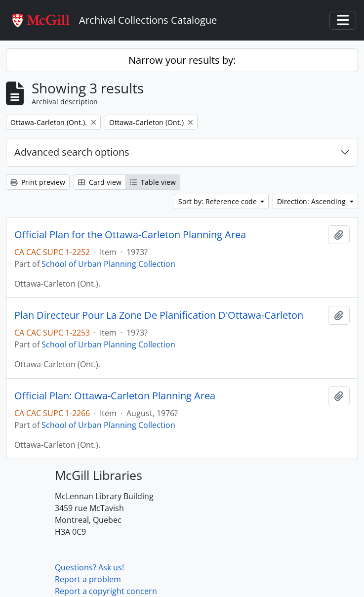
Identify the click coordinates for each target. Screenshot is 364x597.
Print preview (38, 182)
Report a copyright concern (106, 591)
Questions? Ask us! (89, 567)
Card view (100, 182)
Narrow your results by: (182, 60)
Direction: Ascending (312, 201)
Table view (153, 182)
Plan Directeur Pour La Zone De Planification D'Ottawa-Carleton (159, 315)
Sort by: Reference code (219, 201)
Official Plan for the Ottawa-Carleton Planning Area (130, 235)
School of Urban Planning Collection (108, 264)
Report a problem (88, 579)
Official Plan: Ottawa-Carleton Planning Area (115, 396)
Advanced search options (72, 152)
